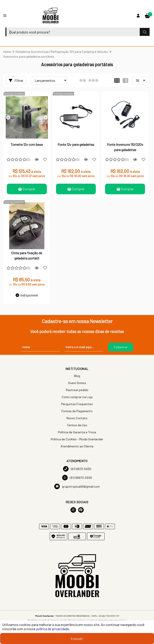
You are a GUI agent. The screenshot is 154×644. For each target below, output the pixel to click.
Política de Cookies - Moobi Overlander (77, 439)
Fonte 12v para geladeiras (76, 144)
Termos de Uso (77, 425)
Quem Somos (77, 383)
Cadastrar (121, 347)
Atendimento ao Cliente (77, 446)
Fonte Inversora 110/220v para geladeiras (125, 147)
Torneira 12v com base (27, 144)
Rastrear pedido (77, 390)
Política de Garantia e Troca (77, 432)
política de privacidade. (53, 629)
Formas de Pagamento (77, 411)
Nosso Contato (77, 418)
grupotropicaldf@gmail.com (77, 486)
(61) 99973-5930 (77, 478)
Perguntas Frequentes (77, 404)
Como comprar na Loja (77, 397)
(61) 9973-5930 (77, 469)
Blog (77, 376)
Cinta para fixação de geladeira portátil (27, 255)
